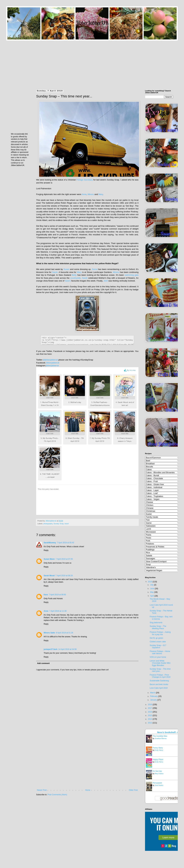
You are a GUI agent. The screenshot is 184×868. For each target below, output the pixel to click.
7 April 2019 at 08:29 (64, 576)
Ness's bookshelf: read (169, 732)
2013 (150, 723)
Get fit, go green (156, 638)
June (152, 589)
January (154, 700)
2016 (150, 712)
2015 (150, 715)
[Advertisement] (92, 62)
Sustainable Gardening (159, 681)
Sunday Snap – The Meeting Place (158, 627)
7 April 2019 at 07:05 (64, 559)
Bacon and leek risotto (159, 684)
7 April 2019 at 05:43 (65, 543)
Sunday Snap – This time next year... (160, 670)
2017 (150, 708)
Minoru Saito (49, 633)
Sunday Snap (59, 524)
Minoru (91, 194)
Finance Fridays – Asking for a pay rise (160, 633)
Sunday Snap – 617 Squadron (158, 646)
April (152, 596)
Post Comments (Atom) (57, 795)
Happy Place (158, 759)
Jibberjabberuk (53, 363)
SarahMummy (50, 543)
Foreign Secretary (85, 180)
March (153, 693)
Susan (66, 269)
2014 (150, 719)
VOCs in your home (158, 657)
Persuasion (157, 783)
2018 (150, 705)
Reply (46, 550)
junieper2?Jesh (51, 649)
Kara (46, 595)
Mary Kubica (159, 774)
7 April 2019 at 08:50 (57, 595)
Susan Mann (49, 559)
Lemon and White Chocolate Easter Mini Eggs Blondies (160, 663)
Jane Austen (159, 785)
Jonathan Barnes (161, 739)
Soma (94, 269)
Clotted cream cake (158, 642)
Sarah (55, 272)
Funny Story (158, 748)
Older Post (133, 790)
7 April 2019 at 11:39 (58, 611)
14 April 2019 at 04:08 (67, 649)
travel (67, 524)
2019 (150, 582)
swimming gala (132, 275)
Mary (101, 194)
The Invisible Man (160, 736)
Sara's (68, 281)
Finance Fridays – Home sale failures (160, 652)
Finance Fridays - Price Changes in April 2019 (160, 676)
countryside (75, 278)
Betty (74, 275)
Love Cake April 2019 (159, 688)
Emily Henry (159, 750)
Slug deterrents (156, 623)
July (152, 585)
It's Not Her (157, 771)
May (152, 592)
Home (88, 790)
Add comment (43, 663)
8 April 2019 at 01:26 (65, 633)
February (154, 696)
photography (48, 524)
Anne (84, 194)
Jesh (106, 281)
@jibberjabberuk (50, 360)
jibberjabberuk (52, 366)
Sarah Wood (49, 576)
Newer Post (42, 790)
